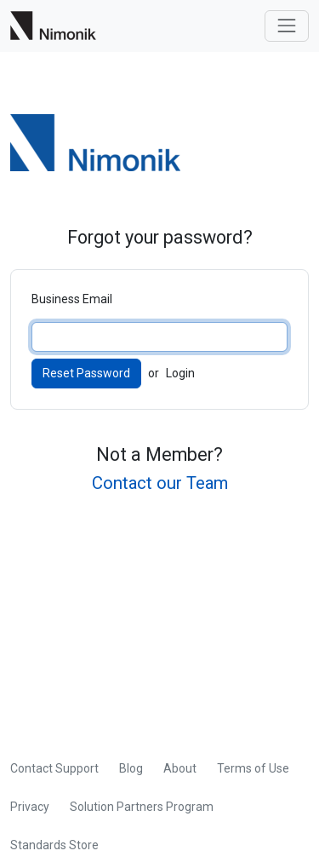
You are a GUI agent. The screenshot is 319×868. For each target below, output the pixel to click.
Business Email (72, 299)
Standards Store (54, 845)
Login (180, 373)
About (180, 768)
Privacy (30, 807)
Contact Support (54, 768)
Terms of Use (253, 768)
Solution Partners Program (142, 807)
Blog (131, 768)
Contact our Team (160, 483)
